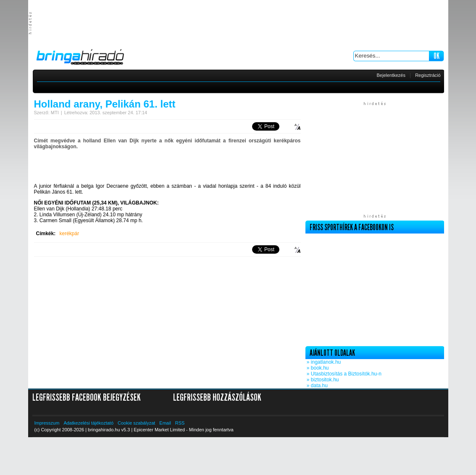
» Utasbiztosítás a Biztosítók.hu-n (343, 374)
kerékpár (70, 234)
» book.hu (317, 368)
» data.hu (317, 386)
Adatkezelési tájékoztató (88, 423)
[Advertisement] (238, 23)
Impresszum (47, 423)
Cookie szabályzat (136, 423)
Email (165, 423)
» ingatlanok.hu (323, 362)
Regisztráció (428, 75)
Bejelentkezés (391, 75)
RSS (180, 423)
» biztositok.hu (322, 380)
